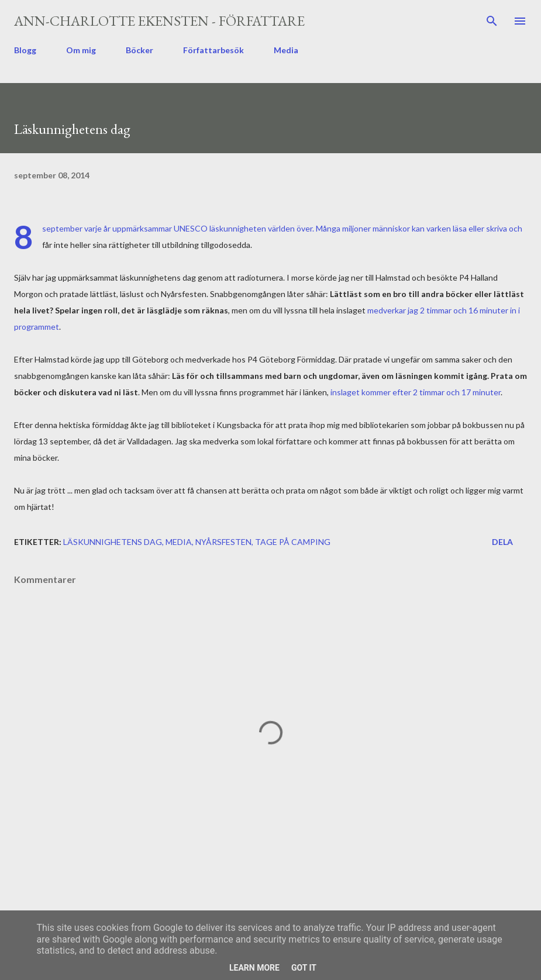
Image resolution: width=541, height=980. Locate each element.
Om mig (81, 50)
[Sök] (492, 21)
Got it (304, 968)
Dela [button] (502, 542)
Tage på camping (293, 542)
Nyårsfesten (223, 542)
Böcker (139, 50)
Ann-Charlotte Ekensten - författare (159, 21)
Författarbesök (213, 50)
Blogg (25, 50)
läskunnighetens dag (113, 542)
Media (286, 50)
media (179, 542)
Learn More (254, 968)
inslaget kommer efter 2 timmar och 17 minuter (416, 392)
